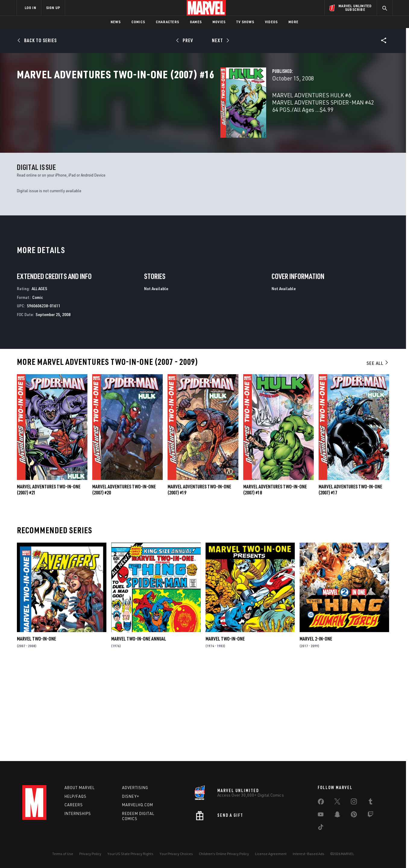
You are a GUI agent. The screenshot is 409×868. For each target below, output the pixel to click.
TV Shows (245, 22)
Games (196, 22)
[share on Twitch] (370, 816)
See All (378, 455)
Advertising (135, 788)
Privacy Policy (90, 854)
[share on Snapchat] (337, 816)
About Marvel (80, 788)
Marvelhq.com (138, 805)
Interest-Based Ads (308, 854)
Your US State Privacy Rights (130, 854)
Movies (219, 22)
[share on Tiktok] (321, 828)
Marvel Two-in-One (36, 731)
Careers (74, 805)
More (293, 22)
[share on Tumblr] (370, 803)
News (116, 22)
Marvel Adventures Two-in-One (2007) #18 (275, 581)
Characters (167, 22)
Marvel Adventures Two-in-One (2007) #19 (199, 581)
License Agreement (271, 854)
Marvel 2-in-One (316, 731)
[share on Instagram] (354, 803)
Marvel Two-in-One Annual (139, 731)
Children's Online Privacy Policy (224, 854)
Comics (138, 22)
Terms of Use (63, 854)
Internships (78, 813)
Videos (271, 22)
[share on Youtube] (321, 816)
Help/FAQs (76, 796)
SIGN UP (53, 8)
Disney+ (131, 796)
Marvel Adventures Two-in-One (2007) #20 (124, 581)
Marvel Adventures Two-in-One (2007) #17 (350, 581)
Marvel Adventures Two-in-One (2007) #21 (49, 581)
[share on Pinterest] (354, 816)
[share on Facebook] (321, 803)
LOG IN (30, 8)
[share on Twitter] (337, 803)
